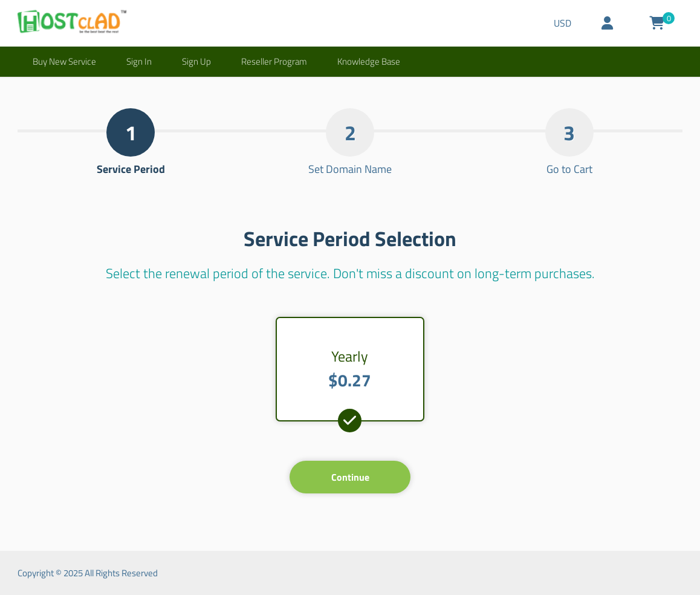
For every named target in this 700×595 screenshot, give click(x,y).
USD (562, 23)
